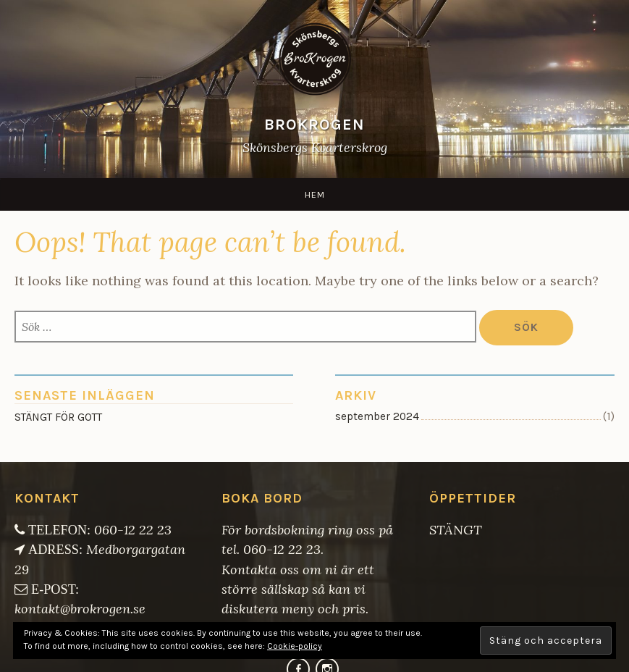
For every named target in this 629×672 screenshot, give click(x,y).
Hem (315, 194)
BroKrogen (314, 124)
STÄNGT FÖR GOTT (58, 417)
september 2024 (377, 416)
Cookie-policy (295, 646)
